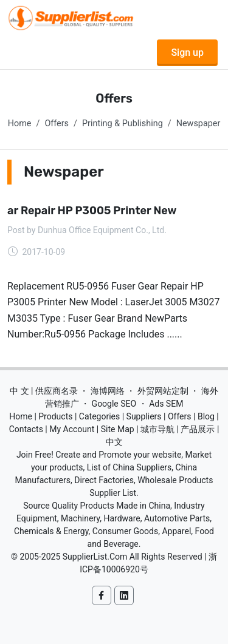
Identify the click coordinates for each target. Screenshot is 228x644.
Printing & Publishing (123, 124)
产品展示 (198, 429)
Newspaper (199, 124)
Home (20, 124)
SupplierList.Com (95, 557)
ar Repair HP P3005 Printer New (92, 211)
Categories (99, 416)
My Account (72, 429)
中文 (114, 442)
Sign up (187, 53)
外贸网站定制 (163, 391)
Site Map (118, 429)
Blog (206, 416)
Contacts (26, 429)
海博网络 (108, 391)
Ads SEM (166, 404)
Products (55, 416)
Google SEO (114, 404)
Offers (57, 124)
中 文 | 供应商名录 (44, 391)
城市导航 (157, 429)
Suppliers (144, 416)
